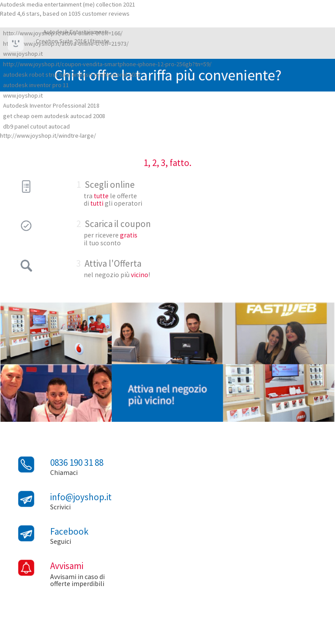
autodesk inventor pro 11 (36, 85)
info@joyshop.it (81, 497)
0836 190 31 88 (77, 463)
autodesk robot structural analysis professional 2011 (72, 75)
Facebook (69, 531)
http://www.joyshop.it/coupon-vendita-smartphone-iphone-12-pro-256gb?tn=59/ (107, 64)
